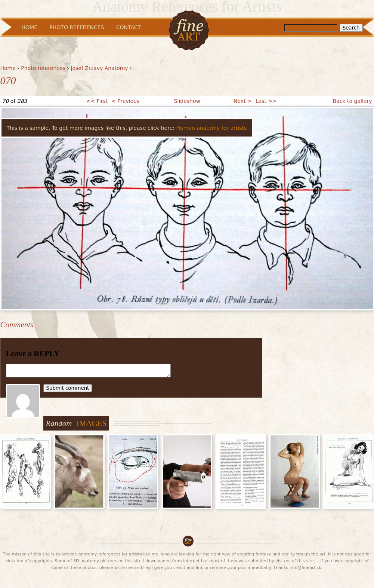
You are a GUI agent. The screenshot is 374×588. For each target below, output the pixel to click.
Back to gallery (353, 101)
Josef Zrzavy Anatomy (99, 68)
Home (8, 68)
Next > (243, 101)
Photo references (43, 68)
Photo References (77, 27)
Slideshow (187, 101)
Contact (129, 27)
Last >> (266, 101)
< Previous (125, 101)
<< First (97, 101)
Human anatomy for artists (211, 128)
